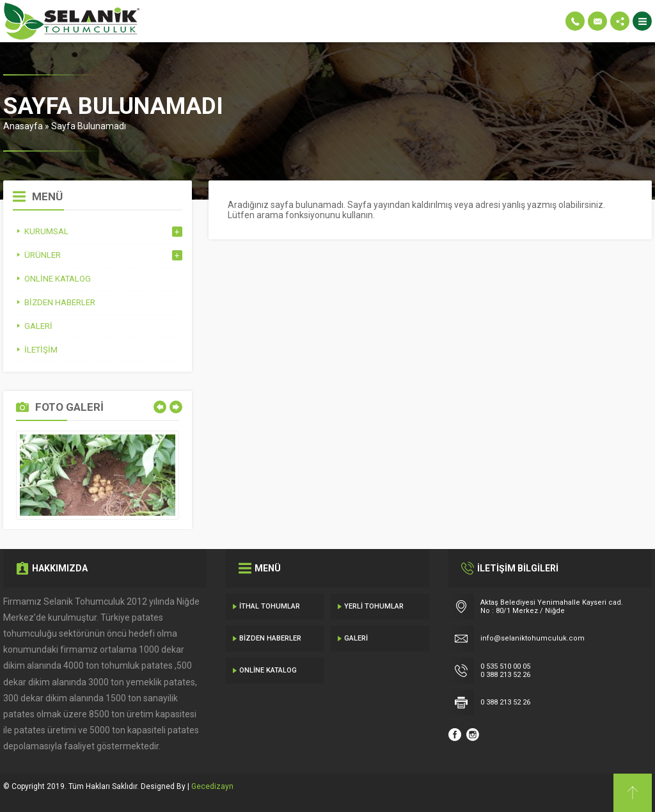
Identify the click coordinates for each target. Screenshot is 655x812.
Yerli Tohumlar (374, 606)
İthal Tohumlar (270, 606)
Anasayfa (23, 126)
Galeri (356, 638)
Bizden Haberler (270, 638)
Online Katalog (268, 670)
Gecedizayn (212, 786)
